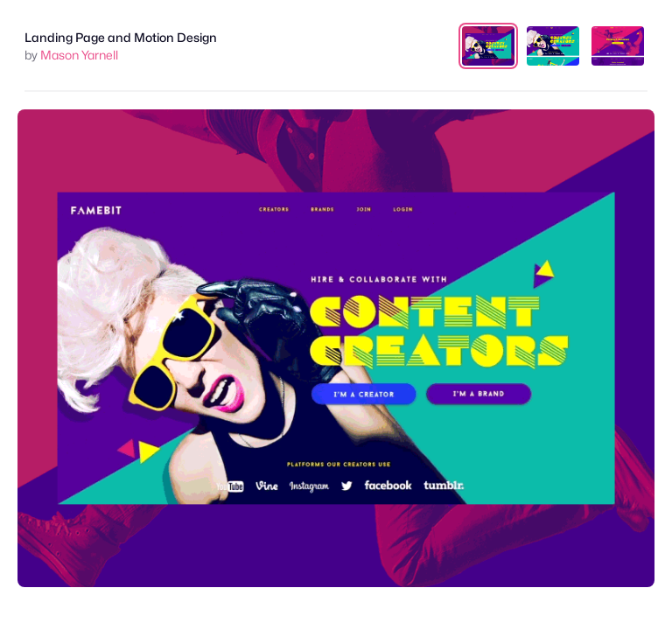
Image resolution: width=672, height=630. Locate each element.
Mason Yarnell (79, 55)
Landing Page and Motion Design (121, 37)
